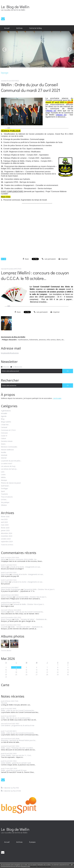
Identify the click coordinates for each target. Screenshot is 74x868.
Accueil (7, 28)
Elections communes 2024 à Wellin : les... (23, 559)
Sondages (4, 489)
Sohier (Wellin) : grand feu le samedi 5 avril (16, 763)
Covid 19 (4, 436)
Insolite (4, 452)
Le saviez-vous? (7, 464)
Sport (3, 491)
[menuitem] (7, 28)
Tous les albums (6, 651)
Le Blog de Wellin (15, 7)
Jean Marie (5, 582)
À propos (32, 842)
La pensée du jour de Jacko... (11, 461)
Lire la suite (57, 398)
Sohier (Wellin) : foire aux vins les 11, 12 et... (16, 755)
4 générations (6, 411)
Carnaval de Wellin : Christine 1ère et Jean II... (39, 589)
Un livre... (4, 500)
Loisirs (3, 475)
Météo (3, 477)
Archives (19, 28)
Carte (5, 685)
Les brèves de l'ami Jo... (9, 469)
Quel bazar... (5, 486)
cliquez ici (51, 111)
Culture (3, 439)
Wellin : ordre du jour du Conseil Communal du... (27, 612)
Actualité (4, 413)
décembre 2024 (7, 533)
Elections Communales (9, 447)
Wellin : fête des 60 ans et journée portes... (16, 718)
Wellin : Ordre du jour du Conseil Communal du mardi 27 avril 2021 (31, 87)
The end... (4, 703)
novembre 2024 (7, 536)
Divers (3, 444)
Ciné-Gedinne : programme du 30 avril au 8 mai (18, 725)
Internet (4, 458)
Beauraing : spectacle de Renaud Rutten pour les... (19, 740)
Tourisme (4, 494)
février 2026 (5, 517)
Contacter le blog (35, 28)
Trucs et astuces (7, 497)
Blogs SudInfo (6, 422)
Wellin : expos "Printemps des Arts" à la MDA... (17, 748)
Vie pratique (5, 502)
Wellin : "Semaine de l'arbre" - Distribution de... (31, 619)
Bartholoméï (5, 604)
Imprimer (63, 259)
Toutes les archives (7, 545)
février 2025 (5, 528)
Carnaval (4, 427)
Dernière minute (7, 441)
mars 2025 (5, 525)
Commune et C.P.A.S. (8, 430)
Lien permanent (49, 259)
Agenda (4, 416)
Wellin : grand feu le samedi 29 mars (14, 770)
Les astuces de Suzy (8, 466)
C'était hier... (5, 425)
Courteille (4, 627)
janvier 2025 (5, 531)
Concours (4, 433)
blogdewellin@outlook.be (10, 353)
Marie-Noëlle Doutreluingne (11, 589)
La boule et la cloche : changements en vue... (25, 567)
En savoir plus (26, 866)
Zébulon (4, 505)
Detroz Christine (7, 597)
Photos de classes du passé (11, 483)
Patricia (4, 567)
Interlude (4, 455)
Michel (3, 559)
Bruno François (6, 619)
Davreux (4, 612)
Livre (3, 472)
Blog (3, 419)
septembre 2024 (7, 542)
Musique (4, 480)
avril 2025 (4, 522)
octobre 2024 (6, 539)
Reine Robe (5, 574)
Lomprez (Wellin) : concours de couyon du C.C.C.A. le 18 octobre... (35, 275)
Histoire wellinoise (7, 450)
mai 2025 (4, 519)
